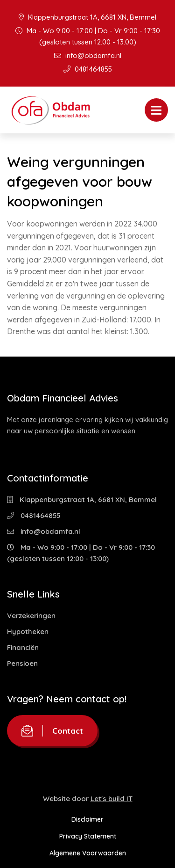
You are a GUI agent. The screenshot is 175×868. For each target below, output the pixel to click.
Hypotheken (28, 631)
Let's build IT (112, 799)
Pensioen (22, 663)
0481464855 (88, 69)
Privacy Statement (88, 836)
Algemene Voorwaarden (88, 853)
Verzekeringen (31, 616)
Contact (52, 731)
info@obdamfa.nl (88, 55)
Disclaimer (87, 819)
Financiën (23, 647)
